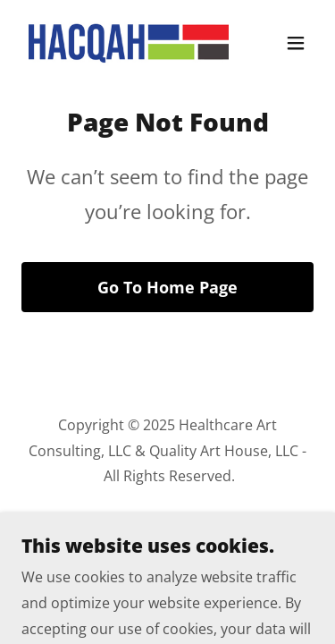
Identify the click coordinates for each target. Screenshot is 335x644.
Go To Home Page (167, 287)
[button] (296, 43)
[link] (124, 43)
